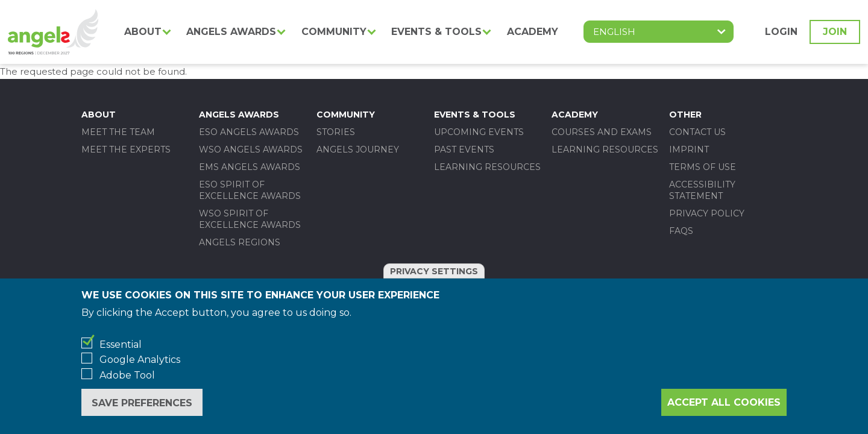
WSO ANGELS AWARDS (251, 149)
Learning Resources (487, 167)
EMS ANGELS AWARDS (250, 167)
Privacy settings (434, 271)
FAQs (681, 231)
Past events (464, 149)
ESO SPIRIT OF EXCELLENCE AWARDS (250, 190)
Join (835, 32)
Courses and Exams (602, 132)
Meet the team (118, 132)
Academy (533, 32)
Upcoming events (479, 132)
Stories (336, 132)
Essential (121, 344)
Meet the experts (126, 149)
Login (781, 32)
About (143, 32)
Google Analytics (140, 360)
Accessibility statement (702, 190)
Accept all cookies (724, 402)
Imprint (689, 149)
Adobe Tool (127, 375)
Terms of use (703, 167)
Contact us (697, 132)
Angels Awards (231, 32)
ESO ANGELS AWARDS (249, 132)
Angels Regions (240, 242)
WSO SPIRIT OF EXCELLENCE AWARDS (250, 219)
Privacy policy (707, 213)
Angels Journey (358, 149)
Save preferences (142, 403)
